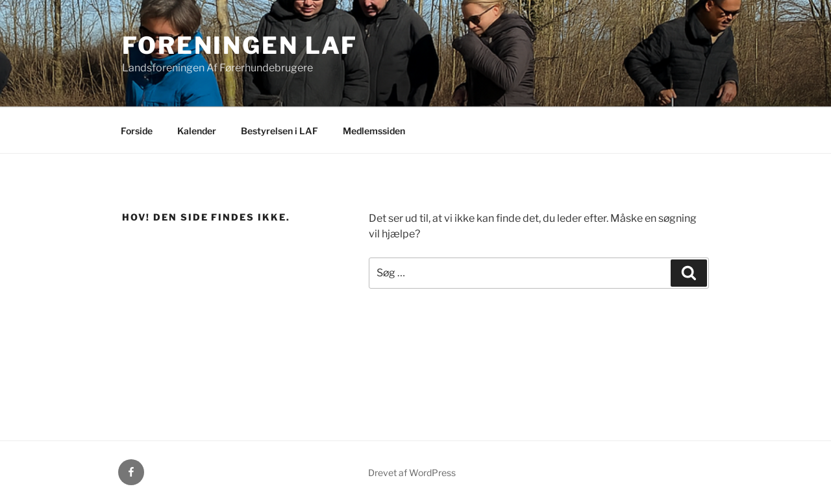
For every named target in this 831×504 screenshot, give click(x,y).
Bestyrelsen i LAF (279, 131)
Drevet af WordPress (412, 473)
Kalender (197, 131)
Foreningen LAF (240, 45)
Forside (137, 131)
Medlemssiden (374, 131)
